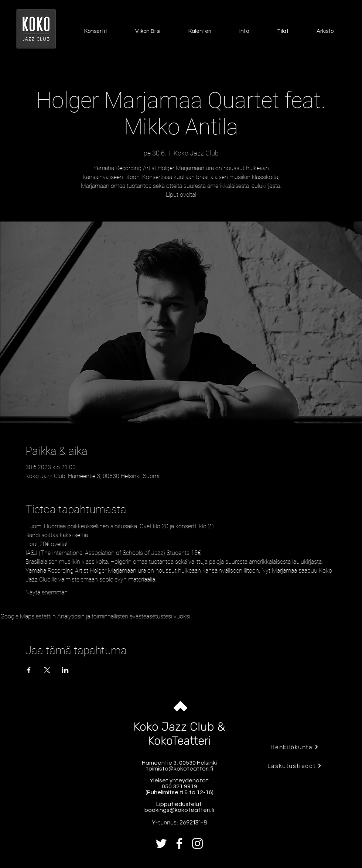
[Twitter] (161, 843)
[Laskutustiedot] (295, 766)
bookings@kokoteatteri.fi (179, 810)
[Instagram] (197, 843)
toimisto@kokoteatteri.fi (180, 769)
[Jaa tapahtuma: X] (47, 670)
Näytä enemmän (47, 592)
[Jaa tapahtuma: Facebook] (29, 670)
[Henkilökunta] (295, 747)
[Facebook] (179, 843)
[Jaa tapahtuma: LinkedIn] (65, 670)
